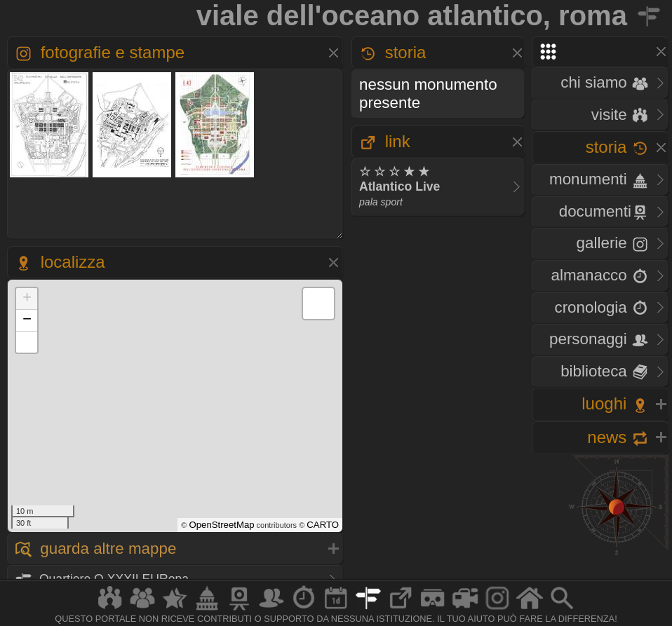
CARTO (323, 525)
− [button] (27, 320)
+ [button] (27, 299)
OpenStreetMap (221, 525)
